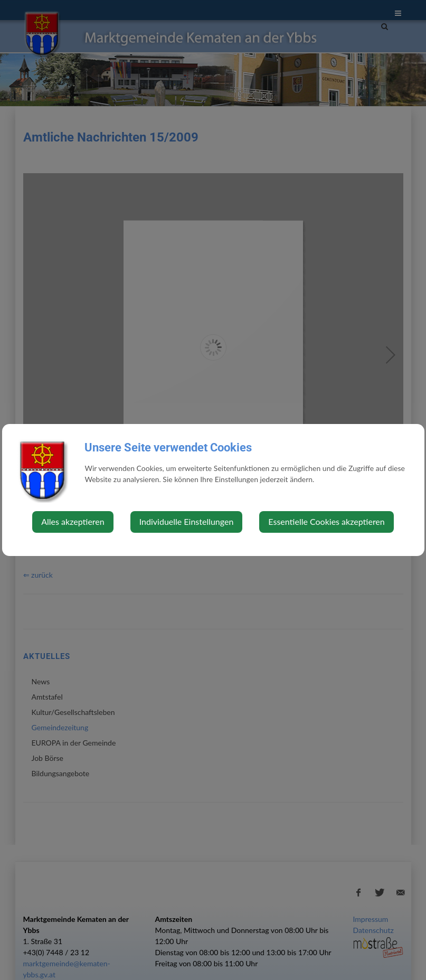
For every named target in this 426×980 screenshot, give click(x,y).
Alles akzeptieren (73, 521)
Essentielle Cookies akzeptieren (326, 521)
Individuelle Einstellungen (187, 521)
